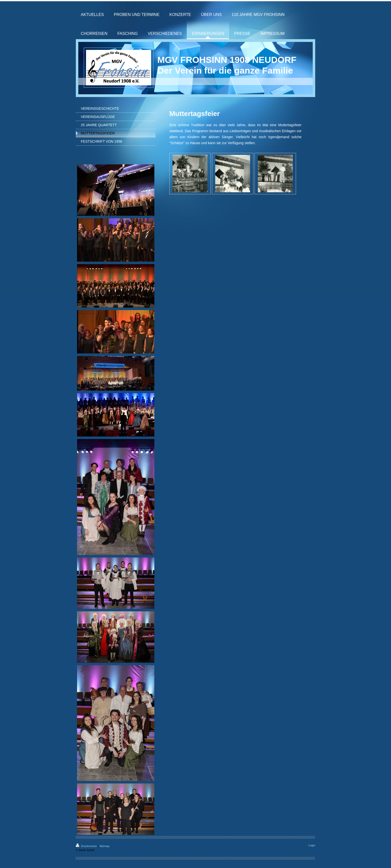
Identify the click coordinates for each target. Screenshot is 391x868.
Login (312, 845)
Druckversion (87, 846)
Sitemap (104, 846)
